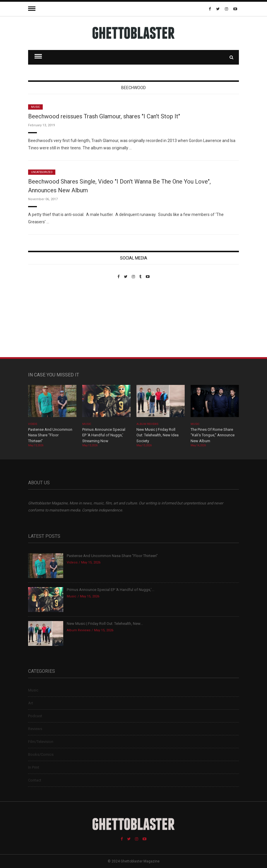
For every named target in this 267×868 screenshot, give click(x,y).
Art (31, 703)
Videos (33, 424)
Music (35, 107)
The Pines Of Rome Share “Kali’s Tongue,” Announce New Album (213, 435)
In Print (34, 767)
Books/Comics (41, 754)
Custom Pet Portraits (45, 319)
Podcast (35, 716)
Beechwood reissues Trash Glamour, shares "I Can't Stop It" (104, 116)
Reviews (35, 729)
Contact (35, 780)
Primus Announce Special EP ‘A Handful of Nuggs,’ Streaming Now (104, 435)
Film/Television (41, 742)
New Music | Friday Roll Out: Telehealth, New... (105, 624)
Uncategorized (42, 172)
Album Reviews (148, 424)
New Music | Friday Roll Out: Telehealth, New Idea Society (158, 435)
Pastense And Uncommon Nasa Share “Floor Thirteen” (50, 435)
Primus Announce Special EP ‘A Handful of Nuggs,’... (111, 590)
